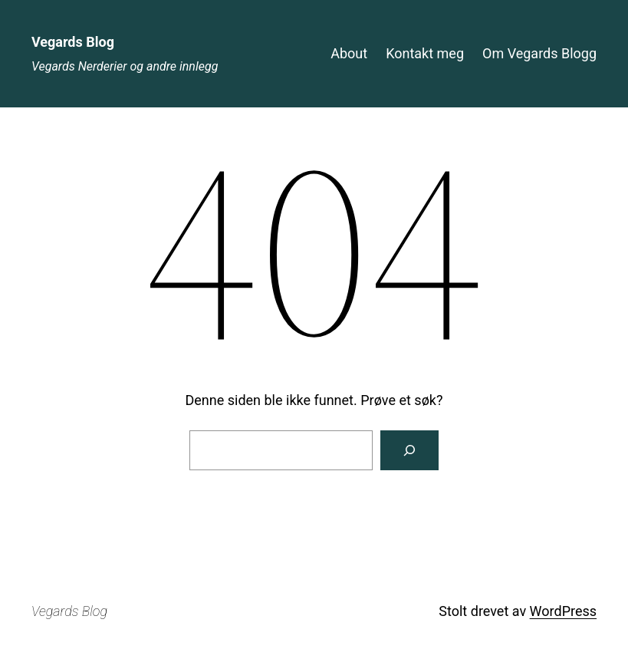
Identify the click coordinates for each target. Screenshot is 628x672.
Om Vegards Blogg (539, 53)
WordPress (563, 611)
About (349, 53)
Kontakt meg (425, 53)
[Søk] (409, 450)
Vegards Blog (73, 42)
